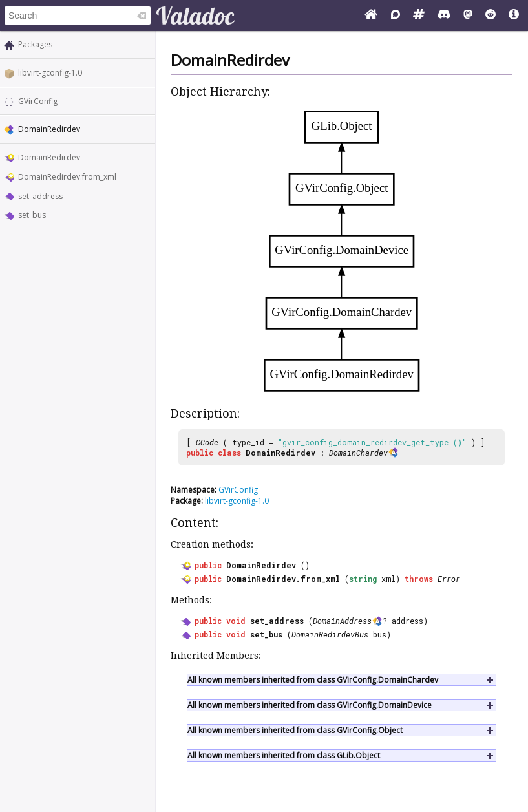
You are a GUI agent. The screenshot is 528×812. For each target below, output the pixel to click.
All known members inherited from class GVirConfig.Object (295, 730)
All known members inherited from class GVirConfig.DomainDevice (310, 705)
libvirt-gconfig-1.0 (50, 73)
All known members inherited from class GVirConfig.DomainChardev (313, 680)
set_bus (32, 215)
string (363, 579)
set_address (40, 196)
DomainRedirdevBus (330, 634)
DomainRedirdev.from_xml (67, 177)
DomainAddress (342, 621)
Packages (35, 44)
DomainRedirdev (49, 157)
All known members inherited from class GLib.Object (284, 755)
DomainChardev (358, 453)
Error (449, 579)
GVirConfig (38, 101)
